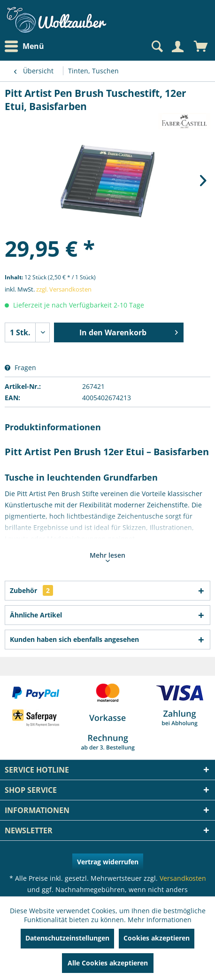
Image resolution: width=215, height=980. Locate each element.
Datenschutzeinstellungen (67, 938)
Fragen (20, 367)
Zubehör (31, 590)
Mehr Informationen (160, 920)
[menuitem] (27, 46)
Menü (24, 47)
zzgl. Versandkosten (64, 289)
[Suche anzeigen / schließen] (156, 47)
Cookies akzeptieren (157, 938)
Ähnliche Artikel (36, 615)
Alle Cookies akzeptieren (108, 963)
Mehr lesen (107, 556)
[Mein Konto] (177, 47)
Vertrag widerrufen (108, 862)
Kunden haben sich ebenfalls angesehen (74, 639)
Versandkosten (183, 878)
